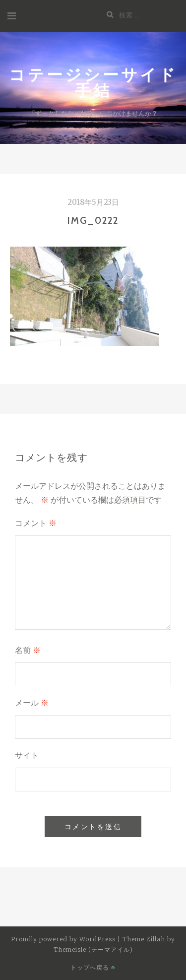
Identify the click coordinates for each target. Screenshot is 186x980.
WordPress (97, 939)
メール (32, 703)
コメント (36, 523)
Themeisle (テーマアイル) (93, 949)
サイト (27, 755)
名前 (28, 650)
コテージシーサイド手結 (93, 82)
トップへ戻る (93, 967)
